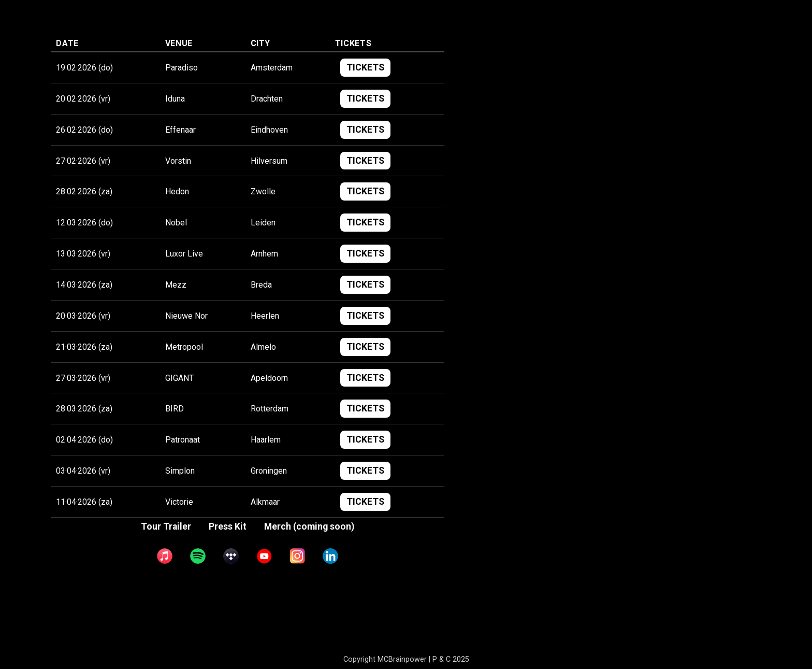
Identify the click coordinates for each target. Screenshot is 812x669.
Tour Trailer (166, 596)
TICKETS (365, 137)
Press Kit (228, 596)
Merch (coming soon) (309, 596)
